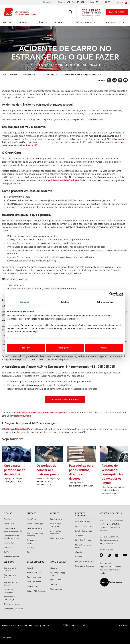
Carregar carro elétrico (10, 576)
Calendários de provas (84, 566)
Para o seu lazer (34, 582)
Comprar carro (56, 519)
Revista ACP (9, 543)
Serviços (32, 513)
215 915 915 (91, 10)
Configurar (65, 348)
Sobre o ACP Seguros (36, 591)
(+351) (110, 524)
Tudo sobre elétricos (12, 604)
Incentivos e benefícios (9, 591)
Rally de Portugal (82, 522)
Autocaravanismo (11, 557)
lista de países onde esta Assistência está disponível (40, 413)
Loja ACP (31, 547)
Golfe (6, 552)
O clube (8, 513)
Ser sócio (8, 519)
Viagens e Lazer (58, 562)
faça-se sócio (117, 12)
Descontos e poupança (32, 541)
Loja (94, 3)
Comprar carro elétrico (10, 569)
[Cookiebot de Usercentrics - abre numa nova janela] (111, 294)
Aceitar (104, 348)
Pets (29, 552)
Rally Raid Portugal (83, 540)
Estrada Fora (55, 580)
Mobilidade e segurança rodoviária (13, 530)
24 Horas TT (80, 536)
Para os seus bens (35, 572)
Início (4, 74)
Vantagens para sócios (13, 609)
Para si (30, 568)
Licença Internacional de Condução (61, 180)
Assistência (32, 519)
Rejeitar (26, 348)
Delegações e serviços (109, 540)
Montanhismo (56, 589)
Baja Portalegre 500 (84, 531)
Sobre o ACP (9, 524)
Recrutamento (106, 563)
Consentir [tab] (25, 302)
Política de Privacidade (12, 625)
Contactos (47, 2)
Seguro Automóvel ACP (16, 429)
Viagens (53, 568)
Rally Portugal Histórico (85, 526)
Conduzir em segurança (49, 74)
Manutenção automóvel (55, 525)
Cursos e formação (35, 528)
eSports (78, 552)
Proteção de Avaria (21, 416)
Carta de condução (35, 524)
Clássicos (8, 547)
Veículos (14, 74)
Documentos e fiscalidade (56, 532)
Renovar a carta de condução (35, 534)
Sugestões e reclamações (110, 566)
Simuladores (32, 586)
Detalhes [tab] (65, 302)
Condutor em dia (28, 74)
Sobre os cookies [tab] (105, 302)
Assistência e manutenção (9, 598)
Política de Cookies (31, 625)
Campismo (55, 584)
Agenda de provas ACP (85, 561)
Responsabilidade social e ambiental (12, 537)
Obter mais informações (65, 399)
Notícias (79, 557)
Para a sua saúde (34, 577)
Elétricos (9, 562)
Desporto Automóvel (81, 515)
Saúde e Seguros (36, 562)
